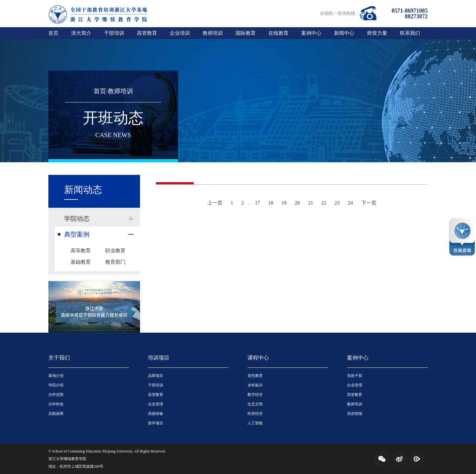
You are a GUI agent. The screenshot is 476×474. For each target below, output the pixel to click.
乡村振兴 (255, 385)
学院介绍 (56, 385)
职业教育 (115, 251)
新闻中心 (344, 33)
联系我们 (410, 33)
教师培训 (213, 33)
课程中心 (258, 358)
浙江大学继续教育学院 (67, 459)
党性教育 (255, 376)
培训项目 (159, 358)
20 (297, 203)
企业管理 (156, 404)
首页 (53, 33)
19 (284, 203)
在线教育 (278, 33)
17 (258, 203)
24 (351, 203)
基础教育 (81, 262)
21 (311, 203)
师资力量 (377, 33)
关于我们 (59, 358)
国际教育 (246, 33)
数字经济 (255, 395)
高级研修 (156, 414)
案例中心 (311, 33)
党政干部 (355, 376)
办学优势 (56, 395)
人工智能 (255, 423)
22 (324, 203)
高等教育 (81, 251)
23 (337, 203)
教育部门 (115, 262)
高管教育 (147, 33)
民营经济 (255, 414)
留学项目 (156, 423)
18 (271, 203)
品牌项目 (156, 376)
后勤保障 (56, 414)
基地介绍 (56, 376)
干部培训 (114, 33)
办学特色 (56, 404)
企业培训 (180, 33)
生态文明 (255, 404)
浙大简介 (81, 33)
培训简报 (355, 414)
